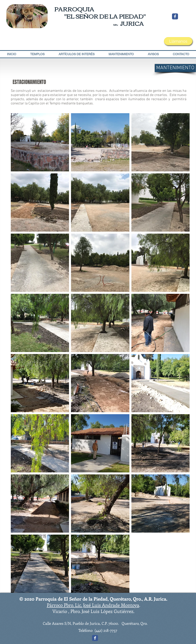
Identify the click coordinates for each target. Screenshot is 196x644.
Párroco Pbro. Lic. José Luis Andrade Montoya (93, 605)
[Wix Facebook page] (175, 16)
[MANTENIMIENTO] (175, 68)
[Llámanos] (178, 41)
